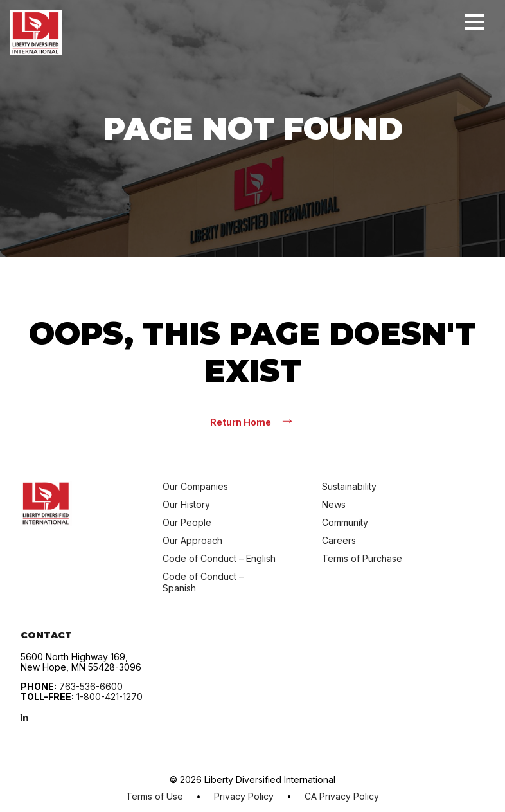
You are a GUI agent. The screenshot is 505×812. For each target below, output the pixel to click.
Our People (187, 522)
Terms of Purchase (362, 558)
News (334, 504)
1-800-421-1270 (110, 697)
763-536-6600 (91, 686)
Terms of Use (155, 797)
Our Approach (192, 540)
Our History (186, 504)
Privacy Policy (244, 797)
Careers (339, 540)
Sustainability (349, 486)
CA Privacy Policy (342, 797)
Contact (46, 635)
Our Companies (195, 486)
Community (345, 522)
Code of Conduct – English (219, 558)
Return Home (253, 421)
